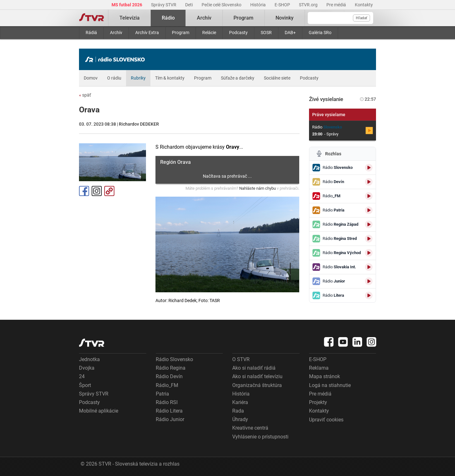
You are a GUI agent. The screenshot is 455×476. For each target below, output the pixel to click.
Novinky (285, 18)
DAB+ (290, 33)
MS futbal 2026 (127, 5)
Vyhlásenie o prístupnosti (260, 437)
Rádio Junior (170, 419)
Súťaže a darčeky (238, 78)
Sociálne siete (277, 78)
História (258, 5)
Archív (116, 33)
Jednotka (89, 359)
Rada (238, 411)
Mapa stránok (325, 376)
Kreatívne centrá (250, 428)
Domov (91, 78)
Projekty (318, 402)
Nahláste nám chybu (258, 188)
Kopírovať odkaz (109, 191)
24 (82, 376)
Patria (162, 394)
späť (85, 95)
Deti (189, 5)
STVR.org (309, 5)
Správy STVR (164, 5)
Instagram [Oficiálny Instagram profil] (97, 191)
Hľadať (361, 18)
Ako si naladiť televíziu (257, 376)
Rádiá (91, 33)
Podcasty (238, 33)
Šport (85, 385)
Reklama (319, 368)
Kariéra (240, 402)
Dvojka (87, 368)
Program (181, 33)
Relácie (209, 33)
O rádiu (114, 78)
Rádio (168, 18)
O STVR (241, 359)
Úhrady (240, 419)
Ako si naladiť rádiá (254, 368)
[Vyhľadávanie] (340, 18)
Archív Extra (147, 33)
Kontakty (364, 5)
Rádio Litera (169, 411)
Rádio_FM (167, 385)
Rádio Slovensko (174, 359)
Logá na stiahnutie (330, 385)
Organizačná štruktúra (257, 385)
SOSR (266, 33)
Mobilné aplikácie (99, 411)
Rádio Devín (169, 376)
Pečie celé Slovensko (222, 5)
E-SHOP (283, 5)
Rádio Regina (171, 368)
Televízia (130, 18)
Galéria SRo (320, 33)
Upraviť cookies (326, 420)
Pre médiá (337, 5)
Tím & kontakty (170, 78)
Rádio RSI (167, 402)
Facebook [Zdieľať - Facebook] (84, 191)
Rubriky (138, 78)
